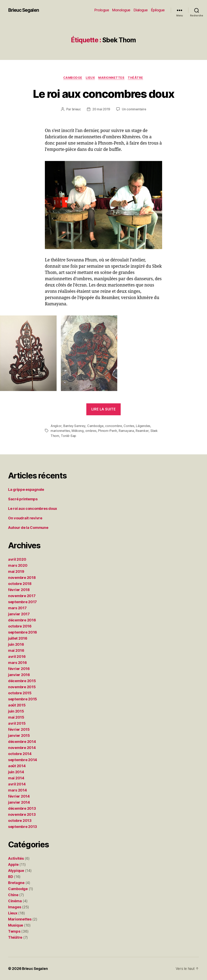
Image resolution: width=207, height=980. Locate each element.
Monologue (121, 10)
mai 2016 (16, 650)
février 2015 (19, 729)
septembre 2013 (23, 827)
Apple (13, 864)
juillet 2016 (18, 638)
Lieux (90, 78)
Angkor (56, 426)
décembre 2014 (22, 742)
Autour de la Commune (28, 528)
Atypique (16, 871)
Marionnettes (112, 78)
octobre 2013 (20, 821)
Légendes (145, 426)
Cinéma (15, 901)
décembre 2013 (22, 808)
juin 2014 (16, 772)
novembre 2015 (22, 687)
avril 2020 (17, 559)
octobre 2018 (20, 584)
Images (15, 907)
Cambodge (72, 78)
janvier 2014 (19, 802)
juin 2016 (16, 644)
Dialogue (141, 10)
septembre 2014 (23, 760)
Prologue (102, 10)
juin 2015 (16, 711)
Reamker (143, 431)
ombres (92, 431)
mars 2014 (17, 790)
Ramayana (128, 431)
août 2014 (17, 766)
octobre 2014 (20, 754)
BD (11, 877)
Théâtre (137, 78)
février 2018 (19, 590)
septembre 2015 (23, 699)
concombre (114, 426)
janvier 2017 (19, 614)
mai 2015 (16, 717)
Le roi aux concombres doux (104, 93)
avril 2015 (17, 723)
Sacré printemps (23, 499)
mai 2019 (16, 571)
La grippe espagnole (26, 489)
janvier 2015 (19, 736)
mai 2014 (16, 778)
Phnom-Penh (109, 431)
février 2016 (19, 669)
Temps (14, 931)
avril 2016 (17, 657)
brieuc (76, 110)
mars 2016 (17, 663)
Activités (16, 858)
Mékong (78, 431)
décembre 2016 (22, 620)
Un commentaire (135, 110)
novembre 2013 (22, 814)
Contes (130, 426)
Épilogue (158, 10)
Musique (16, 925)
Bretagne (16, 883)
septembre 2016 (23, 632)
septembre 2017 (22, 602)
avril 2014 (17, 784)
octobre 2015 (20, 693)
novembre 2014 (22, 748)
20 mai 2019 (101, 110)
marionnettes (60, 431)
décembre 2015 (22, 681)
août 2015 (17, 705)
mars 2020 (18, 565)
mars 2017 (17, 608)
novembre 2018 (22, 578)
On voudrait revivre (25, 518)
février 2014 (19, 796)
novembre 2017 (22, 596)
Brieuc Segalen (25, 10)
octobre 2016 (20, 626)
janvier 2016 (19, 675)
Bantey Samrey (74, 426)
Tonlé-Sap (69, 436)
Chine (13, 895)
